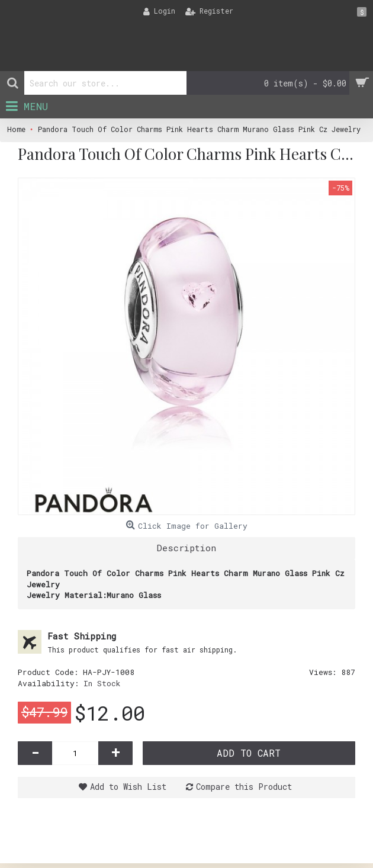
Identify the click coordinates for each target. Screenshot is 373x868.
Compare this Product (244, 787)
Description (186, 548)
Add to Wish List (128, 787)
